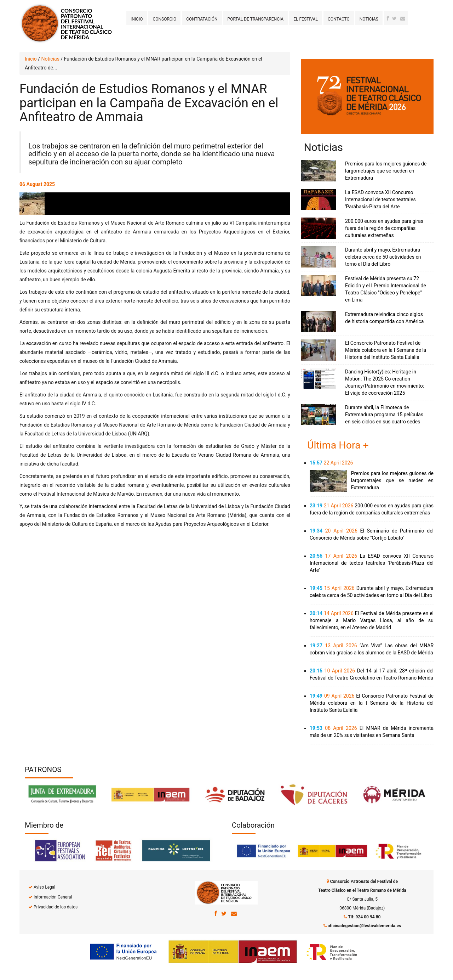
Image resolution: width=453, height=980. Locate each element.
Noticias (369, 19)
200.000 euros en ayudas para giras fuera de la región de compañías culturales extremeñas (384, 228)
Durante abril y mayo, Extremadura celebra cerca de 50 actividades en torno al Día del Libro (383, 257)
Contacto (339, 19)
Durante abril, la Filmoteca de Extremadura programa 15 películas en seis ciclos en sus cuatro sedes (384, 415)
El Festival (306, 19)
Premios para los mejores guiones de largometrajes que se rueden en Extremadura (386, 171)
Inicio (137, 19)
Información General (53, 897)
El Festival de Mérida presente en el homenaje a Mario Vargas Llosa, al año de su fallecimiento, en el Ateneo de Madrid (372, 620)
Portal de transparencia (256, 19)
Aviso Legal (44, 887)
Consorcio (164, 19)
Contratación (202, 19)
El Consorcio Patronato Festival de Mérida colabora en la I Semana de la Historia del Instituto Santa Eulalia (386, 350)
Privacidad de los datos (56, 907)
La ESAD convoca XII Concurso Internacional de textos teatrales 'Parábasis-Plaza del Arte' (380, 199)
